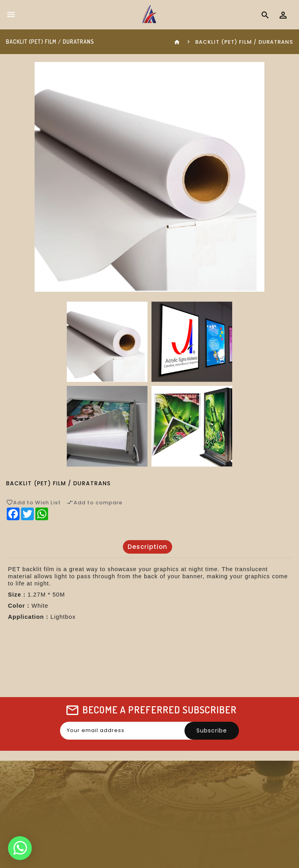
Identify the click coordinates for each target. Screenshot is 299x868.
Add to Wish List (33, 502)
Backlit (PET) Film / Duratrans (244, 42)
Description (148, 547)
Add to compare (94, 502)
